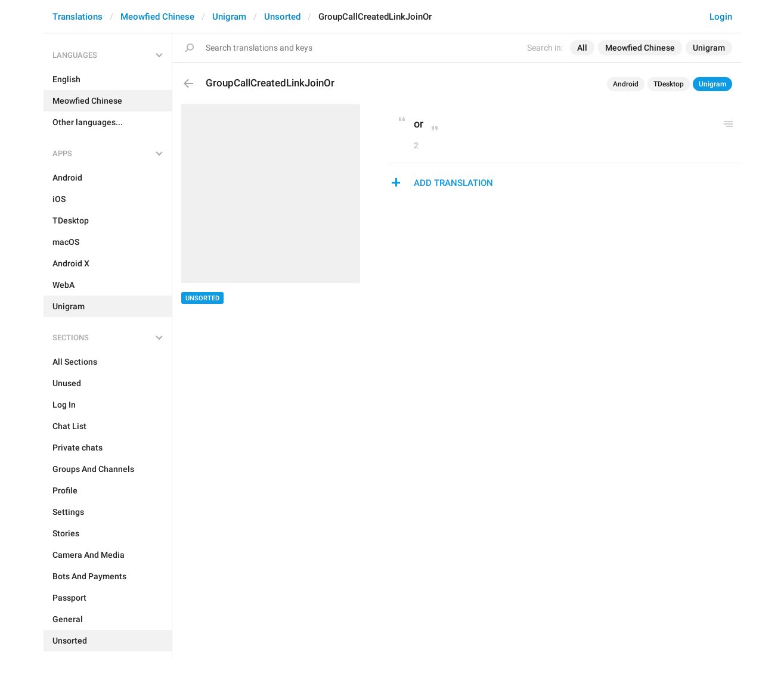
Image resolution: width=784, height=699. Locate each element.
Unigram (229, 17)
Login (721, 17)
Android (626, 84)
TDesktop (669, 84)
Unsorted (282, 17)
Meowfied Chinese (157, 17)
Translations (78, 17)
